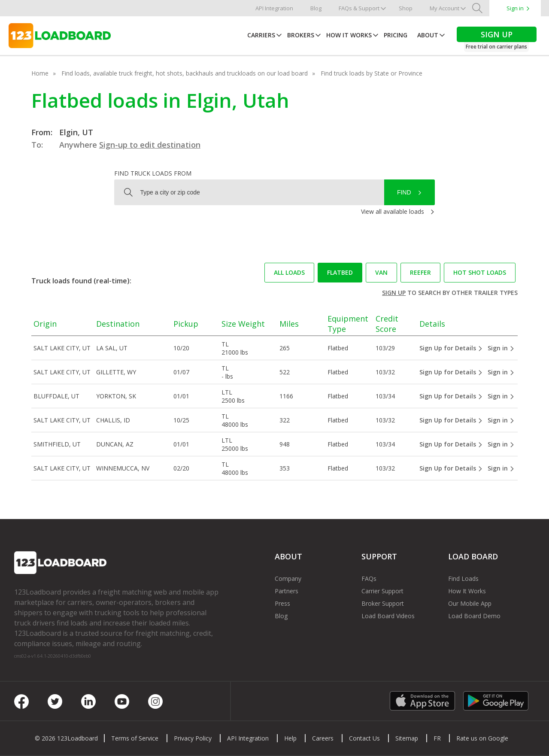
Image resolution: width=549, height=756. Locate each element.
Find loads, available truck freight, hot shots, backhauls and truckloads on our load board (185, 73)
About (428, 35)
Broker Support (383, 603)
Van (381, 272)
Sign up (394, 293)
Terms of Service (135, 738)
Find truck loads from (153, 173)
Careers (323, 738)
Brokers (301, 35)
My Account (444, 8)
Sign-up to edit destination (150, 145)
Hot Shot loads (480, 272)
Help (290, 738)
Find (404, 192)
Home (40, 73)
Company (288, 578)
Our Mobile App (470, 603)
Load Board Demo (474, 616)
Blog (316, 8)
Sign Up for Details (451, 348)
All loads (289, 272)
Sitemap (407, 738)
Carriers (261, 35)
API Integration (274, 8)
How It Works (349, 35)
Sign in (515, 8)
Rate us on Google (482, 738)
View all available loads (393, 211)
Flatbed (340, 272)
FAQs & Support (359, 8)
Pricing (396, 35)
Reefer (420, 272)
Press (282, 603)
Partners (287, 591)
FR (437, 738)
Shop (406, 8)
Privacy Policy (193, 738)
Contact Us (364, 738)
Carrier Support (382, 591)
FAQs (369, 578)
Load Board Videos (388, 616)
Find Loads (463, 578)
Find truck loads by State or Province (372, 73)
